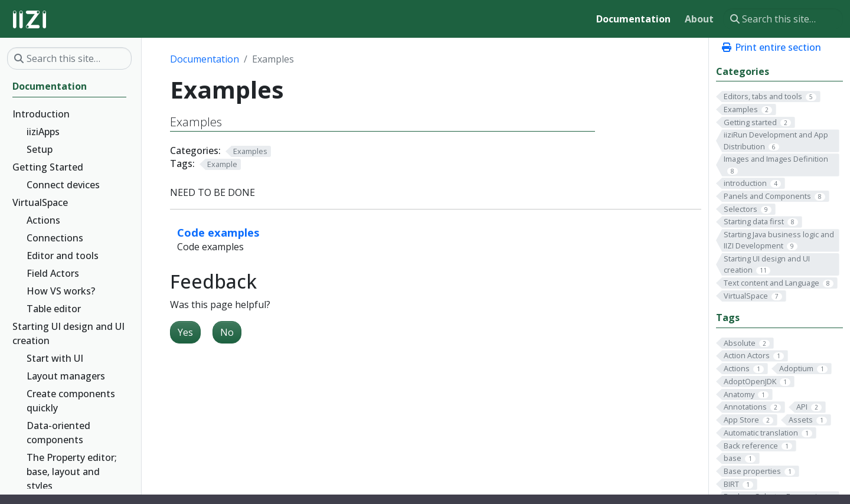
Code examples (218, 232)
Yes (185, 332)
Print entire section (771, 47)
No (227, 332)
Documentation (205, 59)
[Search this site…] (783, 19)
